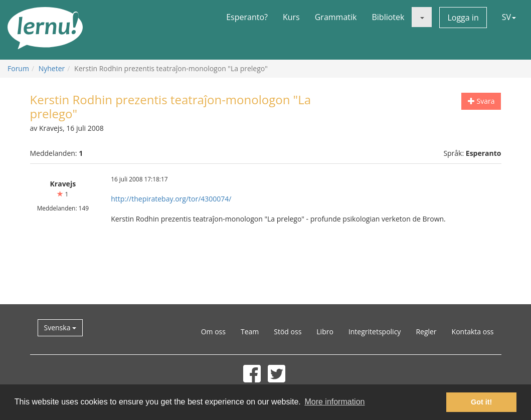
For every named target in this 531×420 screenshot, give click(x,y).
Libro (325, 332)
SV (509, 17)
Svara (481, 101)
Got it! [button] (481, 402)
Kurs (291, 17)
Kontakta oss (473, 332)
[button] (422, 17)
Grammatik (336, 17)
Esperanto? (247, 17)
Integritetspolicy (375, 332)
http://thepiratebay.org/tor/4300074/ (171, 199)
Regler (426, 332)
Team (250, 332)
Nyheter (52, 68)
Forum (18, 68)
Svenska (60, 328)
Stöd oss (288, 332)
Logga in (463, 18)
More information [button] (334, 402)
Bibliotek (388, 17)
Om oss (213, 332)
